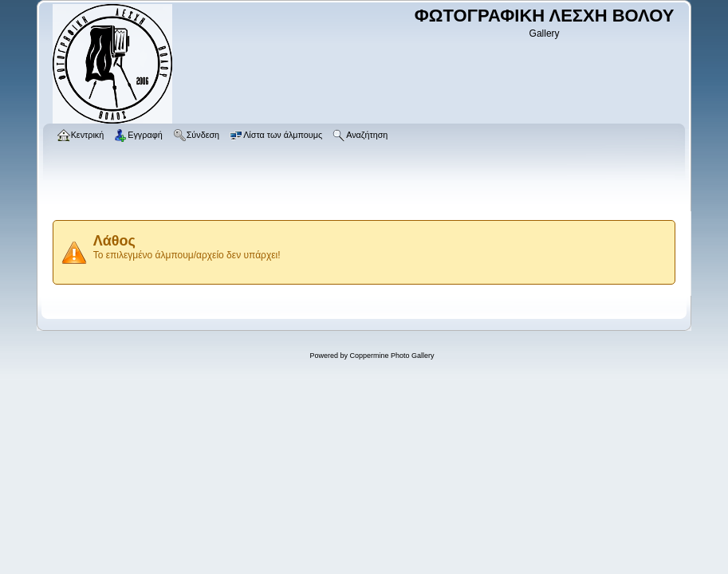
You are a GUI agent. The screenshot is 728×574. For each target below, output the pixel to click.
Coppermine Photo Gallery (392, 356)
